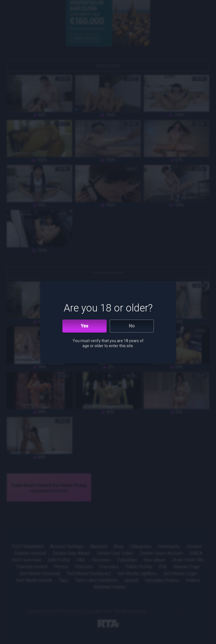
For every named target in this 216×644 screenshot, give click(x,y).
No (132, 326)
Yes (85, 326)
